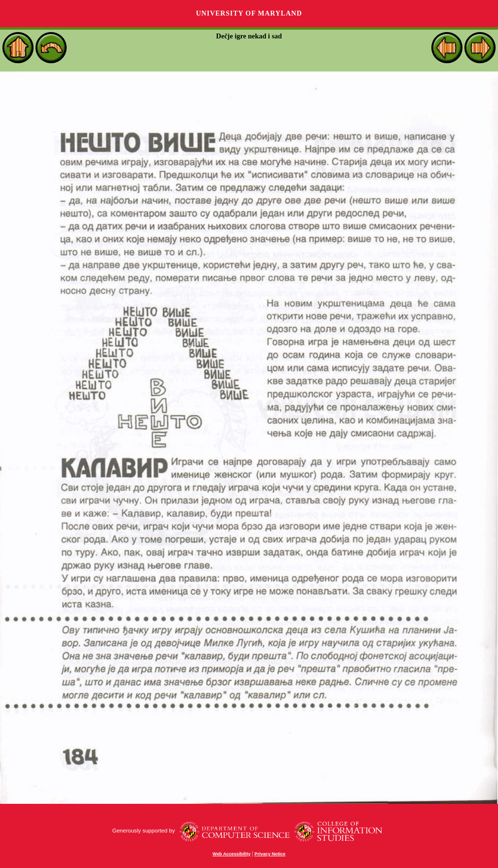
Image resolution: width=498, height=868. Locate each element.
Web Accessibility (231, 854)
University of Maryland (249, 13)
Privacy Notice (270, 854)
